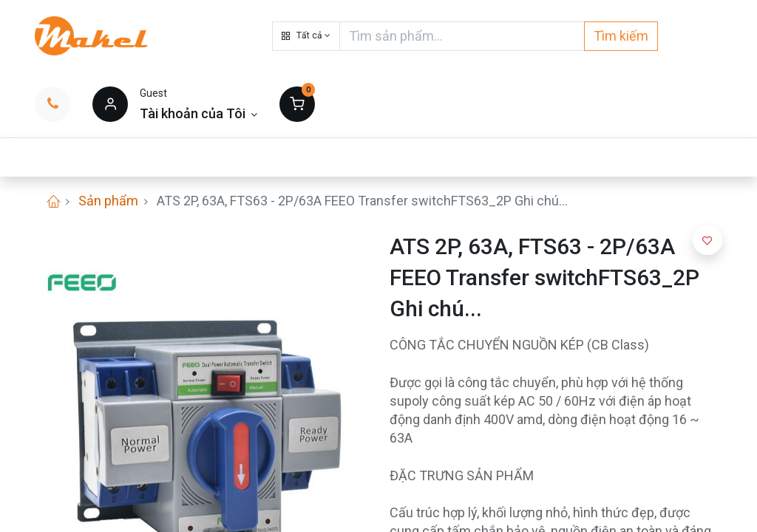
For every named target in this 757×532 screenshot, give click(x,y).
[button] (306, 36)
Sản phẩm (108, 201)
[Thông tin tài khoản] (198, 113)
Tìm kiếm (621, 36)
